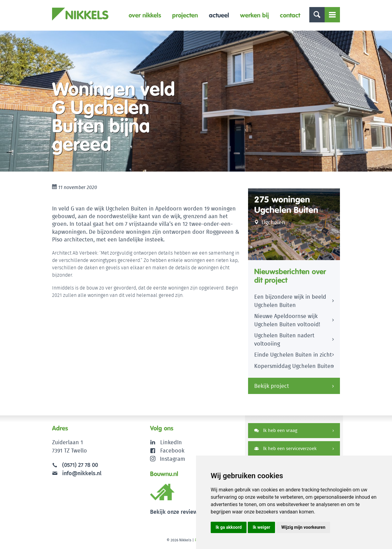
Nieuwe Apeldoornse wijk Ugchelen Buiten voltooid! (287, 320)
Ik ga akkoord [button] (229, 527)
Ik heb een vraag (276, 430)
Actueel (219, 15)
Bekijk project (272, 386)
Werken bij (254, 15)
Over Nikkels (145, 15)
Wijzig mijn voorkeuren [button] (303, 527)
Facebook (172, 451)
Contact (290, 15)
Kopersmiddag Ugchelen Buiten (294, 366)
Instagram (168, 459)
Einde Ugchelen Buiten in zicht (293, 355)
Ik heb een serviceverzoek (285, 448)
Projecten (185, 15)
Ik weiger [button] (261, 527)
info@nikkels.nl (77, 473)
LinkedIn (171, 442)
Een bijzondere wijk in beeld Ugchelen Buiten (290, 301)
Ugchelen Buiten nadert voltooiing (284, 339)
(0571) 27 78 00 (80, 465)
